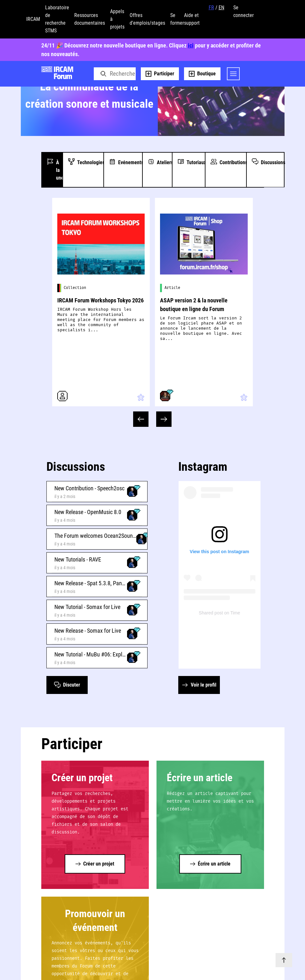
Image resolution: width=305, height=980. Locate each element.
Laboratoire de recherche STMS (57, 19)
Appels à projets (117, 19)
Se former (177, 19)
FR (211, 8)
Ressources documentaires (90, 19)
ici (191, 45)
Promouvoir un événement (95, 921)
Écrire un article (200, 778)
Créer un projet (82, 778)
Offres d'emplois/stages (147, 19)
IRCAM (33, 19)
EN (221, 8)
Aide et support (192, 19)
